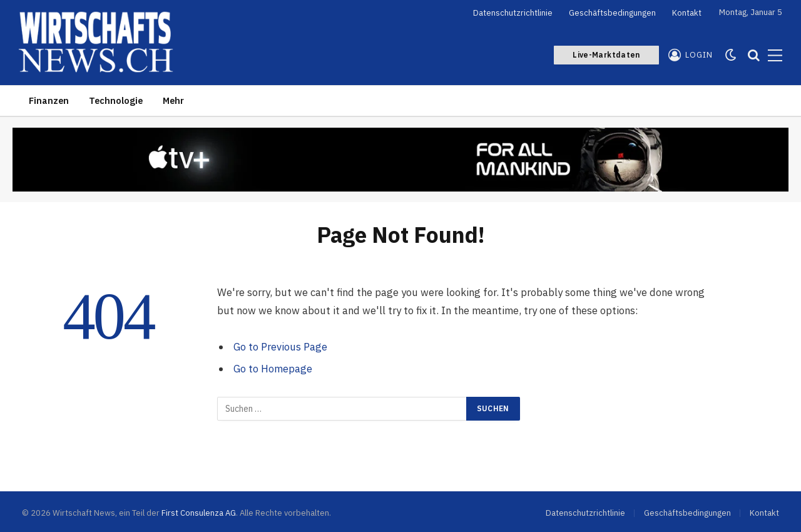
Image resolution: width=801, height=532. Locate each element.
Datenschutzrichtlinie (513, 13)
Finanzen (49, 100)
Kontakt (687, 13)
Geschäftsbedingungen (612, 13)
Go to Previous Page (280, 347)
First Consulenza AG (199, 513)
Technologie (116, 100)
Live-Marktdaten (606, 55)
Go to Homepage (273, 369)
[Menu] (775, 55)
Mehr (173, 100)
